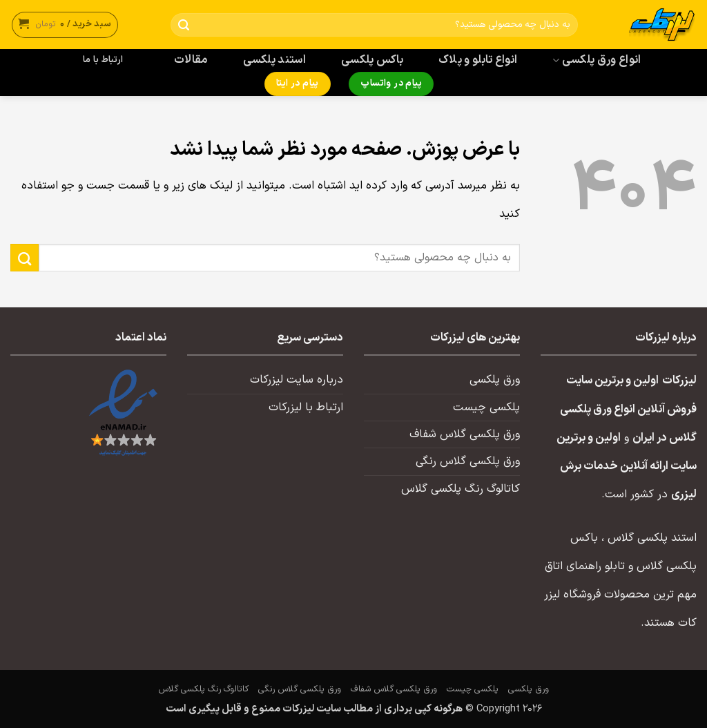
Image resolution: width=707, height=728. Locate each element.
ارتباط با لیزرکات (306, 408)
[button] (65, 25)
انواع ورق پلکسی (597, 60)
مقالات (191, 60)
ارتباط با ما (103, 60)
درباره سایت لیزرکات (297, 380)
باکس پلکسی (372, 60)
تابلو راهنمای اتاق (585, 566)
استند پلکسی (275, 60)
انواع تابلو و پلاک (478, 60)
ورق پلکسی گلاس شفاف (465, 434)
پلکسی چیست (486, 408)
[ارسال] (184, 25)
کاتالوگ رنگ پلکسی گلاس (461, 489)
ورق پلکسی (495, 380)
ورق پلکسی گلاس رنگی (468, 461)
